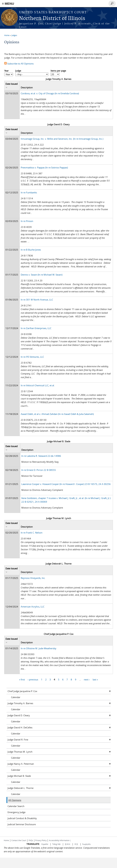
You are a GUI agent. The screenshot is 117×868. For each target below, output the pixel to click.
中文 (76, 844)
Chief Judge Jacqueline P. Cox (22, 691)
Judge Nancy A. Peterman (21, 764)
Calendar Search (16, 806)
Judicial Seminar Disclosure (22, 824)
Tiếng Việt (56, 844)
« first (22, 679)
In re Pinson (27, 221)
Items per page (58, 71)
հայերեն (87, 844)
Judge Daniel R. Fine (18, 740)
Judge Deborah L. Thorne (21, 788)
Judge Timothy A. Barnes (20, 703)
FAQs (31, 840)
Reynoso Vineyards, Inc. (33, 578)
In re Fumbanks (29, 192)
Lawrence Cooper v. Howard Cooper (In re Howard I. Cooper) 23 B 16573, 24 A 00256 (66, 484)
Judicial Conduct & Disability (22, 818)
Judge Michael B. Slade (19, 776)
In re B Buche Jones (31, 250)
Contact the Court (19, 840)
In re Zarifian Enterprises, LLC (36, 328)
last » (95, 679)
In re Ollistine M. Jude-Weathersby (39, 648)
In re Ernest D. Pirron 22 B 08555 (39, 470)
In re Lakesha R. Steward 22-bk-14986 (41, 456)
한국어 (68, 844)
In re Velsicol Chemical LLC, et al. (38, 385)
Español (45, 844)
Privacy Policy (41, 840)
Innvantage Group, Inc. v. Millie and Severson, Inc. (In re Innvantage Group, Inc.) (62, 139)
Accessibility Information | (60, 840)
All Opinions (15, 800)
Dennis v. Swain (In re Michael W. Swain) (42, 275)
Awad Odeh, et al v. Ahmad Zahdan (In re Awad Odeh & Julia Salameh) (57, 414)
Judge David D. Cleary (19, 715)
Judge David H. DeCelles (20, 727)
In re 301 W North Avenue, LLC (37, 300)
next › (87, 679)
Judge (18, 71)
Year (6, 71)
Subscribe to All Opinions (19, 64)
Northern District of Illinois (52, 19)
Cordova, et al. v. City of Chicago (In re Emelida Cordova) (50, 93)
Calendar (16, 697)
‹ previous (33, 679)
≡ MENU (8, 4)
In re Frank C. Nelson (32, 533)
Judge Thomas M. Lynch (20, 752)
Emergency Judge (16, 812)
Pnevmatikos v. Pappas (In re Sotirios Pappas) (44, 167)
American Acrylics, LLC (33, 607)
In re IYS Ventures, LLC (32, 357)
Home (7, 35)
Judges (14, 35)
